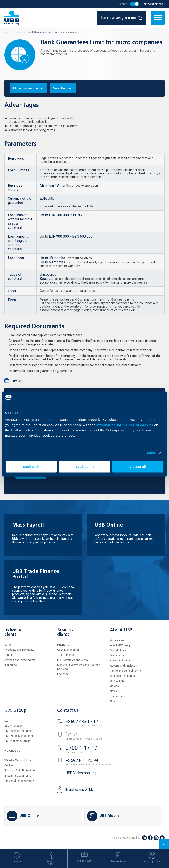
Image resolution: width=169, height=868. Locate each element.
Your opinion (118, 696)
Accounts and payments (19, 650)
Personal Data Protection (20, 771)
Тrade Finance (66, 655)
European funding (121, 661)
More (151, 452)
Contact (115, 701)
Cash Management (69, 650)
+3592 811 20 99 (82, 760)
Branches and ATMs (79, 790)
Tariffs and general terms (125, 671)
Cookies (9, 766)
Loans (8, 655)
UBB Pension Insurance (19, 731)
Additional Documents (124, 676)
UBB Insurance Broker (18, 741)
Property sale (12, 751)
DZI (6, 721)
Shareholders (118, 650)
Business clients (65, 632)
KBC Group (15, 711)
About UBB (121, 630)
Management (118, 656)
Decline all (31, 467)
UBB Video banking (81, 773)
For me (123, 4)
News (113, 691)
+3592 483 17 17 (82, 722)
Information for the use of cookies (125, 425)
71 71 (72, 735)
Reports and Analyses (123, 666)
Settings (85, 467)
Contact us (68, 711)
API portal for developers (19, 781)
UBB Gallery (117, 681)
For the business (152, 4)
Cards (8, 645)
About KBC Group (120, 645)
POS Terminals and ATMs (73, 660)
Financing (63, 645)
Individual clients (14, 632)
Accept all (138, 467)
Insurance (11, 665)
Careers (115, 686)
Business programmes (122, 18)
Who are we (117, 640)
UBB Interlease (14, 726)
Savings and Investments (20, 660)
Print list (17, 381)
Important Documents (18, 776)
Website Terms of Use (18, 760)
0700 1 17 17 (81, 748)
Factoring (63, 674)
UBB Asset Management (19, 736)
